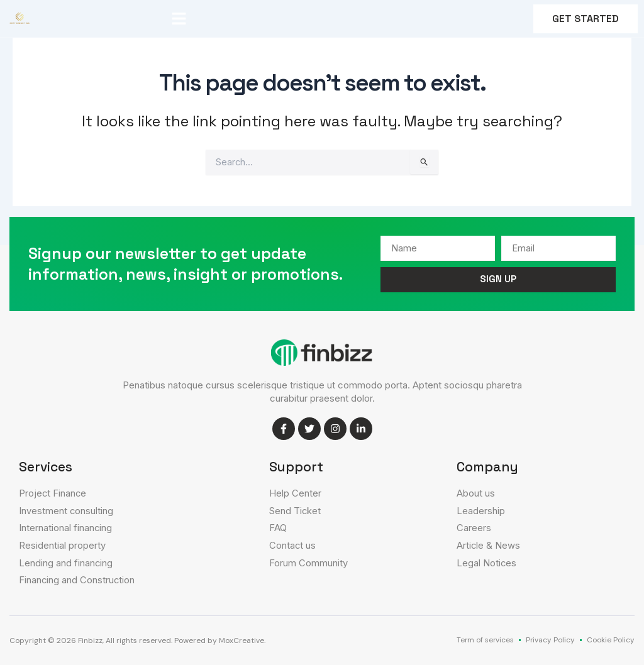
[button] (179, 19)
